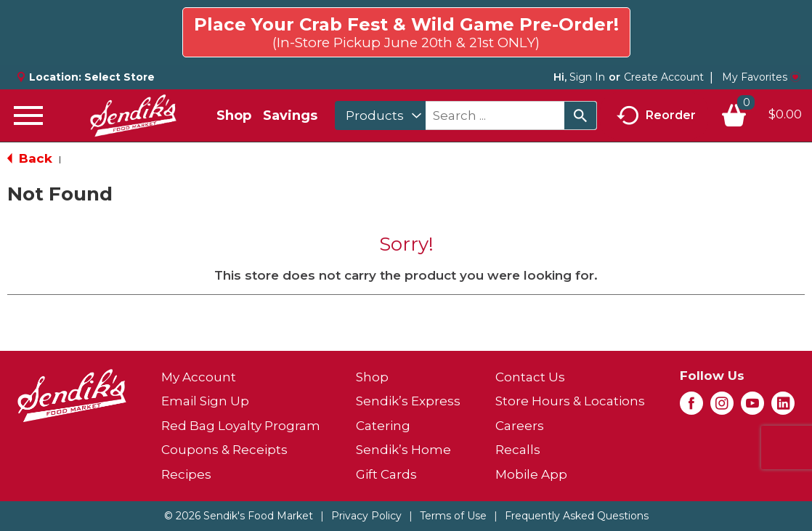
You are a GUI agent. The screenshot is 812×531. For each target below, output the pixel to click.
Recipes (186, 474)
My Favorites (761, 77)
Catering (383, 426)
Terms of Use (453, 516)
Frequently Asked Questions (577, 516)
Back (30, 158)
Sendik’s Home (403, 450)
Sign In (587, 77)
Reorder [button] (656, 116)
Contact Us (530, 377)
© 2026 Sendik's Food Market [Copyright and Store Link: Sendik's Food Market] (239, 516)
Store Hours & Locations (570, 401)
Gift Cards (386, 474)
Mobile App (531, 474)
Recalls (518, 450)
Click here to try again (717, 26)
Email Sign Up (205, 401)
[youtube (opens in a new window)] (752, 408)
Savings (290, 115)
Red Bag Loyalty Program (241, 426)
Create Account (664, 77)
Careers (520, 426)
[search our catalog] (580, 115)
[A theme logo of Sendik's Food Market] (133, 115)
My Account (199, 377)
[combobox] (380, 115)
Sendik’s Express (408, 401)
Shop (234, 115)
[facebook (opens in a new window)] (691, 408)
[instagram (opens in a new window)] (722, 408)
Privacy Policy (366, 516)
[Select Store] (121, 77)
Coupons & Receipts (224, 450)
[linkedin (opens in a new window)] (783, 408)
